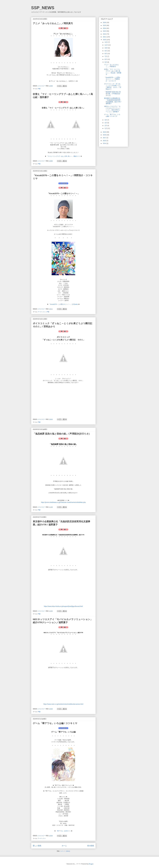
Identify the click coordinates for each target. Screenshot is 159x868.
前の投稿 (91, 846)
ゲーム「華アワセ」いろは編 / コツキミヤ (55, 723)
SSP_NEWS (43, 8)
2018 (105, 135)
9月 (106, 51)
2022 (105, 34)
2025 (105, 25)
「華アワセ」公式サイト (63, 831)
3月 (106, 123)
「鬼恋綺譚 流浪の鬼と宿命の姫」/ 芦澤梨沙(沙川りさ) (61, 434)
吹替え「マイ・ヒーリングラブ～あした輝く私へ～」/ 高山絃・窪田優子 (113, 72)
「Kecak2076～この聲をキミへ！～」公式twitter (63, 304)
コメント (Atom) (65, 851)
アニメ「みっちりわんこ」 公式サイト (63, 81)
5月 (106, 62)
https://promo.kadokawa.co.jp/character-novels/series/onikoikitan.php (63, 502)
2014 (105, 143)
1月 (106, 128)
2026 (105, 22)
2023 (105, 31)
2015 (105, 141)
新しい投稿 (37, 846)
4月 (106, 120)
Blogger (91, 864)
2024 (105, 28)
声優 (39, 89)
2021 (105, 37)
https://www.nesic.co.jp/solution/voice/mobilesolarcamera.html (63, 704)
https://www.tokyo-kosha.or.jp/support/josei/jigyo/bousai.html (63, 606)
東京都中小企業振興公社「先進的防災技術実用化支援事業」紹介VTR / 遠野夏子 (113, 101)
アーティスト (42, 312)
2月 (106, 126)
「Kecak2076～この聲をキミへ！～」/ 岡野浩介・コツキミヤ (112, 79)
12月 (106, 42)
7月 (106, 56)
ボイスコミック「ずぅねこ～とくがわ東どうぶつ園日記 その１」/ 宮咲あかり (113, 86)
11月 (106, 45)
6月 (106, 59)
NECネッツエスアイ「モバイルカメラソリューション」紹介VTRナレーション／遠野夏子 (112, 109)
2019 (105, 132)
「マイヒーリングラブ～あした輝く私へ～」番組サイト (63, 156)
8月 (106, 54)
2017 (105, 138)
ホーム (64, 846)
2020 (105, 40)
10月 (106, 48)
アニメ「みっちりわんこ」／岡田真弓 (53, 23)
